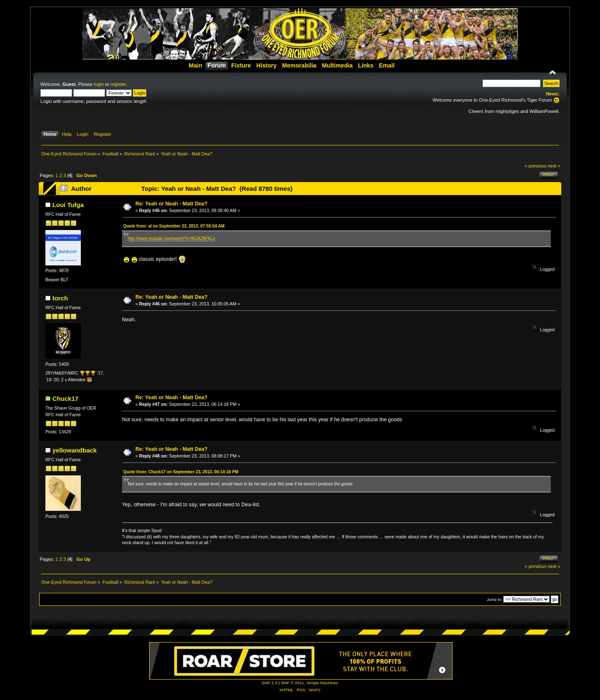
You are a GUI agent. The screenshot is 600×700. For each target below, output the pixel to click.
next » (554, 166)
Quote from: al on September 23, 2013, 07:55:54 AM (174, 226)
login (99, 84)
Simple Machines (322, 683)
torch (60, 298)
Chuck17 (65, 399)
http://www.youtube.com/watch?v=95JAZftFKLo (172, 239)
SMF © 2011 (292, 683)
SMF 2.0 (270, 683)
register (118, 84)
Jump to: (494, 599)
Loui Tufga (68, 205)
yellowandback (75, 450)
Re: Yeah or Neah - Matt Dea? (171, 204)
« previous (535, 166)
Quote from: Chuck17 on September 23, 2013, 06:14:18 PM (181, 472)
